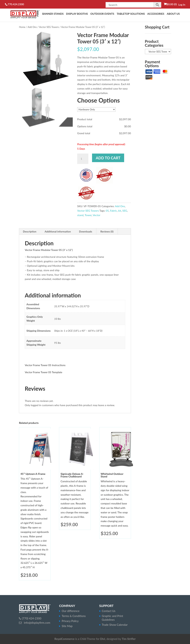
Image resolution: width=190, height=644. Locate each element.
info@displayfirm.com (37, 623)
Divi (103, 639)
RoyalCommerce (64, 639)
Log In (182, 5)
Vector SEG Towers (49, 27)
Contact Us (109, 611)
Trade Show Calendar (115, 625)
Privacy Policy (70, 621)
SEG (125, 211)
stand (80, 215)
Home (22, 27)
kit (120, 211)
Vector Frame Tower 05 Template (43, 372)
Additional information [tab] (58, 231)
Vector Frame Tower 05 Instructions (45, 365)
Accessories (156, 14)
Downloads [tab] (86, 231)
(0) (172, 4)
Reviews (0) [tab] (107, 231)
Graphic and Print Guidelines (113, 618)
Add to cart (108, 158)
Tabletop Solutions (131, 14)
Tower (88, 215)
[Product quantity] (83, 159)
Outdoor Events (102, 14)
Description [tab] (30, 231)
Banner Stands (53, 14)
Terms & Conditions (74, 616)
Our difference (71, 611)
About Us (173, 14)
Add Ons (32, 27)
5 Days (81, 149)
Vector (97, 215)
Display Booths (77, 14)
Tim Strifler (129, 639)
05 (107, 211)
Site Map (67, 626)
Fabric (113, 211)
